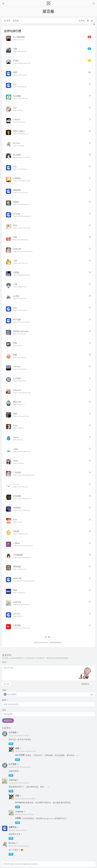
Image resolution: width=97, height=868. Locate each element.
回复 (11, 744)
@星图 (18, 818)
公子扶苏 (13, 732)
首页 (7, 21)
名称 (5, 690)
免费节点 (13, 827)
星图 (17, 748)
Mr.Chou (12, 843)
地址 (4, 710)
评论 (5, 662)
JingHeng (13, 780)
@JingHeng (20, 802)
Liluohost (34, 864)
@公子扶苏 (20, 755)
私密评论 (85, 684)
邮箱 (5, 700)
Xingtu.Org (26, 864)
